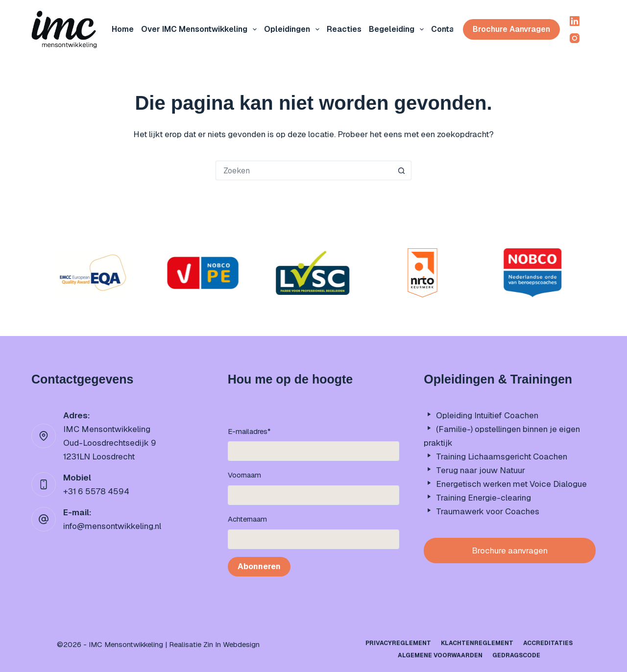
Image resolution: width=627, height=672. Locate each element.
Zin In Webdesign (231, 644)
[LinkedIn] (575, 21)
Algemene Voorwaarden (440, 656)
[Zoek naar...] (304, 170)
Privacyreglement (398, 643)
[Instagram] (575, 38)
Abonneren (259, 566)
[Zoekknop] (402, 170)
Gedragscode (516, 656)
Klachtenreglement (477, 643)
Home (123, 29)
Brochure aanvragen (511, 29)
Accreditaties (548, 643)
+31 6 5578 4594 (96, 491)
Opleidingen (294, 29)
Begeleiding (398, 29)
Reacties (344, 29)
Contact (447, 29)
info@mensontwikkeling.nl (112, 526)
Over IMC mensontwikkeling (201, 29)
